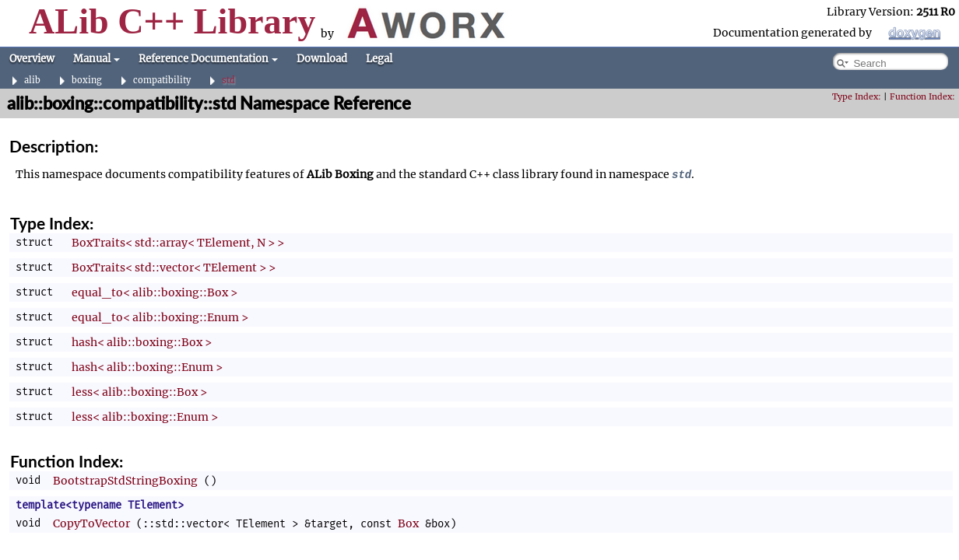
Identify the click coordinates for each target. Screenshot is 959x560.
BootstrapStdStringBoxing (125, 481)
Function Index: (922, 97)
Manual (97, 59)
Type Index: (857, 97)
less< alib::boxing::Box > (139, 392)
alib (32, 80)
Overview (32, 59)
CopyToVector (91, 523)
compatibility (162, 80)
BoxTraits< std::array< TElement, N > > (178, 243)
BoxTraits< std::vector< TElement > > (174, 268)
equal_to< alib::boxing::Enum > (160, 317)
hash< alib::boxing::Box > (142, 342)
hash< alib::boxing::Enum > (147, 367)
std (228, 80)
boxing (87, 80)
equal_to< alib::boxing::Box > (155, 292)
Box (408, 523)
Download (322, 59)
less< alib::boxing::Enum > (145, 417)
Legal (379, 59)
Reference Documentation (208, 59)
